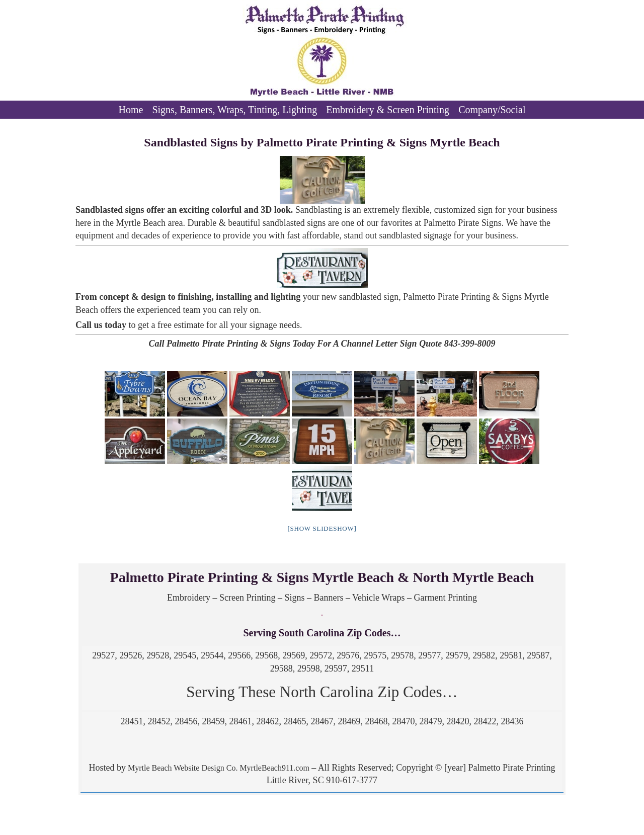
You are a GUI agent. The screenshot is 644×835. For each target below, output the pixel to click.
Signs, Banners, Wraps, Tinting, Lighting (234, 110)
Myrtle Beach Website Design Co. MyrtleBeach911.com (218, 768)
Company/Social (492, 110)
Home (131, 110)
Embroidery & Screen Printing (388, 110)
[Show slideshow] (322, 528)
